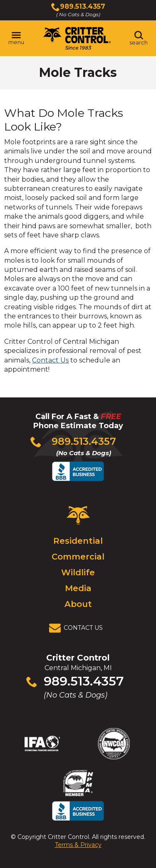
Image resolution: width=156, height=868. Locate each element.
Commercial (78, 557)
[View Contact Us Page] (78, 628)
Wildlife (78, 572)
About (78, 604)
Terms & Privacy (78, 845)
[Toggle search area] (139, 38)
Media (78, 588)
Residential (78, 541)
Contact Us (50, 360)
